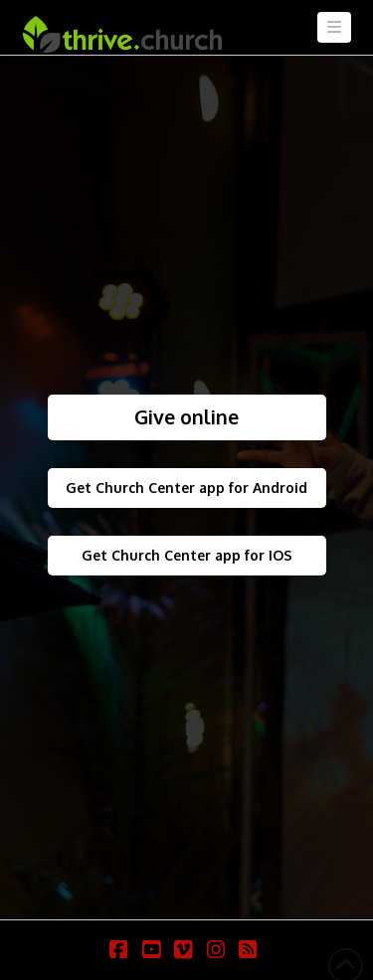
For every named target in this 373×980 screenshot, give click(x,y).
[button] (334, 27)
